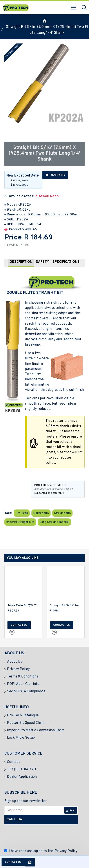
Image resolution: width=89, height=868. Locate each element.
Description (21, 262)
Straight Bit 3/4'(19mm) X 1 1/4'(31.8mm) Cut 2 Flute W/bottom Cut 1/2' (67, 606)
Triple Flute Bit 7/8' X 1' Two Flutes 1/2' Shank (24, 606)
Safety (42, 262)
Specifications (66, 262)
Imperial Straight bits (20, 522)
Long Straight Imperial (54, 522)
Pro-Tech (22, 513)
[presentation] (38, 835)
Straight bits (62, 513)
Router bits (41, 513)
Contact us (13, 862)
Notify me (55, 175)
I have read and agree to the (41, 851)
